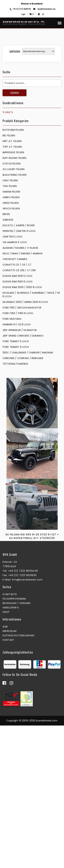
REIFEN (6, 214)
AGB (5, 769)
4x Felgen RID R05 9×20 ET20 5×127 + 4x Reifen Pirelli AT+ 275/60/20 (32, 631)
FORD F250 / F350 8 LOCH (18, 313)
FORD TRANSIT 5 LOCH (16, 341)
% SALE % (8, 112)
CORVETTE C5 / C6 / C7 (17, 265)
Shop (6, 754)
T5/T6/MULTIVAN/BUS (15, 364)
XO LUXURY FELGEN (13, 169)
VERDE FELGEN (11, 203)
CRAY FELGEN (10, 180)
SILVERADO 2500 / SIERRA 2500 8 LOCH (25, 302)
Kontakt (8, 782)
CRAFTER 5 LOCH (12, 237)
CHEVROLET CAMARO (15, 259)
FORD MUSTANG (12, 319)
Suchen (15, 93)
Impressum (9, 774)
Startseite (10, 737)
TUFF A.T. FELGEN (12, 147)
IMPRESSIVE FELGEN (13, 152)
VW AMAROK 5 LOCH (15, 242)
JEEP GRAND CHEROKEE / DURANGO (23, 336)
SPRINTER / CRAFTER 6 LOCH (19, 231)
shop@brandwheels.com (44, 9)
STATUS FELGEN (12, 164)
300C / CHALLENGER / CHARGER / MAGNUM (28, 353)
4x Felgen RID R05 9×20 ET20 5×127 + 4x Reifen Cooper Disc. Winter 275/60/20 (32, 437)
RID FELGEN (9, 136)
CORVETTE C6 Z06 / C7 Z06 (19, 270)
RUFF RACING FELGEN (15, 158)
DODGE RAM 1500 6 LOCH (17, 282)
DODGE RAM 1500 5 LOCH (17, 276)
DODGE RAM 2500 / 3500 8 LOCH (22, 287)
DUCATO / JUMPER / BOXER (19, 225)
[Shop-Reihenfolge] (38, 51)
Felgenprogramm (14, 741)
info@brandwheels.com (27, 722)
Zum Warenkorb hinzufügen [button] (31, 457)
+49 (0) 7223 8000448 (20, 9)
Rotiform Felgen (13, 130)
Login (23, 14)
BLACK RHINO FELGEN (15, 175)
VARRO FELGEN (11, 197)
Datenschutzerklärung (19, 778)
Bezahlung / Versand (17, 746)
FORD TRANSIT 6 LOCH (16, 347)
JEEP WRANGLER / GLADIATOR (20, 330)
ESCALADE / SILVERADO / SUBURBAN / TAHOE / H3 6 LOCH (31, 295)
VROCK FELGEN (11, 209)
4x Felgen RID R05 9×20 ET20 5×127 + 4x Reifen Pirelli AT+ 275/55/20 (32, 533)
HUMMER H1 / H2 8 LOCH (17, 324)
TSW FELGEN (10, 186)
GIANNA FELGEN (11, 192)
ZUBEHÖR (8, 220)
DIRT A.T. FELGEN (12, 141)
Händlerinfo (11, 750)
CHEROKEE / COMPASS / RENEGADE (23, 358)
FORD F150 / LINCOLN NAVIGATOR (22, 308)
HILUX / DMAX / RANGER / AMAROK (23, 253)
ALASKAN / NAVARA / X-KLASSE (20, 248)
